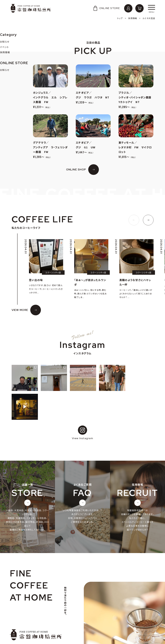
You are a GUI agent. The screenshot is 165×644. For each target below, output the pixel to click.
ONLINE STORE (106, 8)
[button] (134, 220)
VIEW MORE (20, 310)
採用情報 (17, 624)
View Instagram (82, 404)
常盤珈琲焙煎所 (30, 8)
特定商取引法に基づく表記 (26, 633)
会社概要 (17, 619)
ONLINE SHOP (76, 170)
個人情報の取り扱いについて (27, 628)
